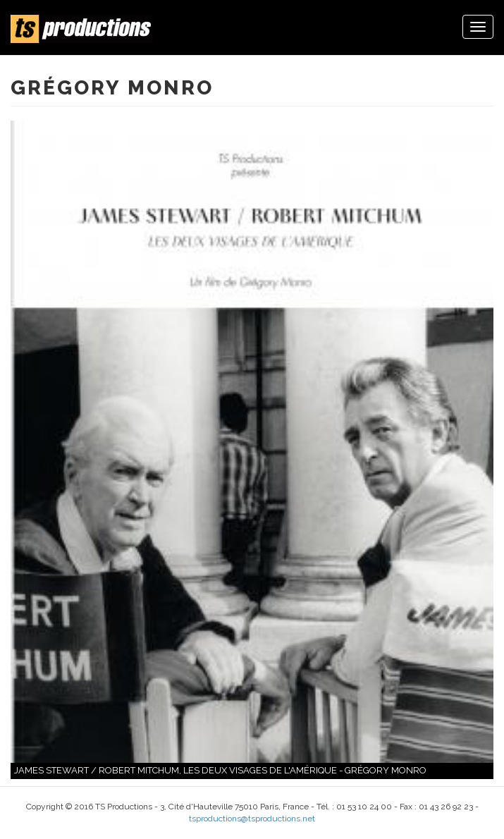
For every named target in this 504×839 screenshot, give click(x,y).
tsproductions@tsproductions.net (252, 819)
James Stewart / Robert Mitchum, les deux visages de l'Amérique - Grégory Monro (220, 770)
